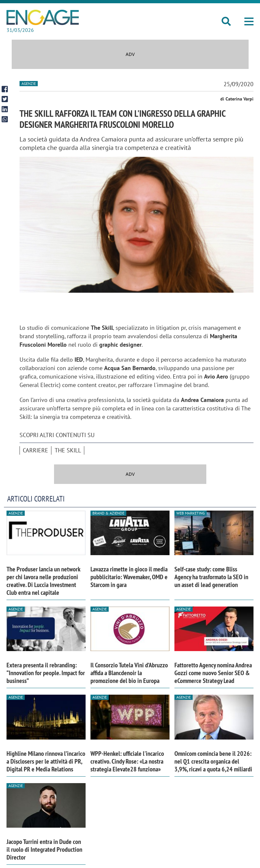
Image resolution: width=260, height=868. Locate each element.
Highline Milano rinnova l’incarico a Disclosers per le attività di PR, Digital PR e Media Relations (46, 761)
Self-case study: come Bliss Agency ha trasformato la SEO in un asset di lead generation (211, 577)
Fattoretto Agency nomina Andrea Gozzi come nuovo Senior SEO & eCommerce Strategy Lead (213, 673)
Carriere (35, 450)
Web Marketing (191, 513)
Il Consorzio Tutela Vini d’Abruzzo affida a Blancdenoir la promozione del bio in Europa (129, 673)
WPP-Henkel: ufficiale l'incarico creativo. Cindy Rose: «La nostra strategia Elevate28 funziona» (127, 761)
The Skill (68, 450)
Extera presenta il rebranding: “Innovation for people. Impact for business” (46, 673)
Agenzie (29, 83)
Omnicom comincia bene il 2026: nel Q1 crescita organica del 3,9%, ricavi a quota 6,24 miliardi (213, 761)
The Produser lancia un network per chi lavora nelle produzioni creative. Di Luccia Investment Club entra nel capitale (43, 581)
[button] (249, 21)
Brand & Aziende (108, 513)
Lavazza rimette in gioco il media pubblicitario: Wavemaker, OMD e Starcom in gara (129, 577)
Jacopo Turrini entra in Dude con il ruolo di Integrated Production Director (44, 849)
